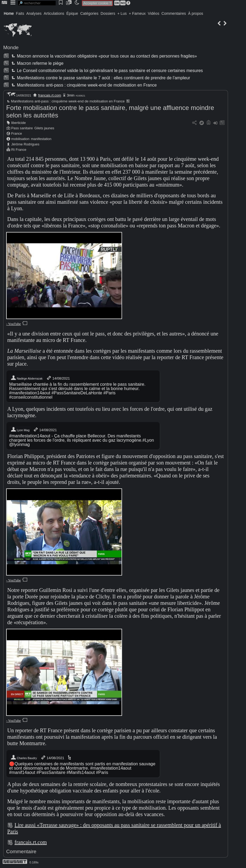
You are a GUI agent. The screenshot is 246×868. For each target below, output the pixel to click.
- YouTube (13, 324)
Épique (72, 13)
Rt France (19, 150)
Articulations (54, 13)
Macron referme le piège (37, 63)
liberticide (19, 123)
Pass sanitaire (22, 128)
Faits (20, 13)
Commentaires (174, 13)
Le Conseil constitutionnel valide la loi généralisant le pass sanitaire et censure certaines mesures (106, 71)
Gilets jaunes (44, 128)
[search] (37, 3)
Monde (11, 47)
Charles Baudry (24, 758)
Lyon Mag (20, 430)
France (17, 133)
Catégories (89, 13)
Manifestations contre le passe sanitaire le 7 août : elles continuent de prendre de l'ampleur (100, 78)
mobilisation (20, 139)
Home (9, 13)
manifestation (41, 139)
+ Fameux (137, 13)
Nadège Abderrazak (26, 378)
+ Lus (122, 13)
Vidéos (154, 13)
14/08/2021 (58, 378)
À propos (195, 13)
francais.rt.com (50, 95)
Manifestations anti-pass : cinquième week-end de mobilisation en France (83, 85)
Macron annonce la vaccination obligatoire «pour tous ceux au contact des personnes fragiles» (104, 56)
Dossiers (108, 13)
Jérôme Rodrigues (25, 144)
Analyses (34, 13)
